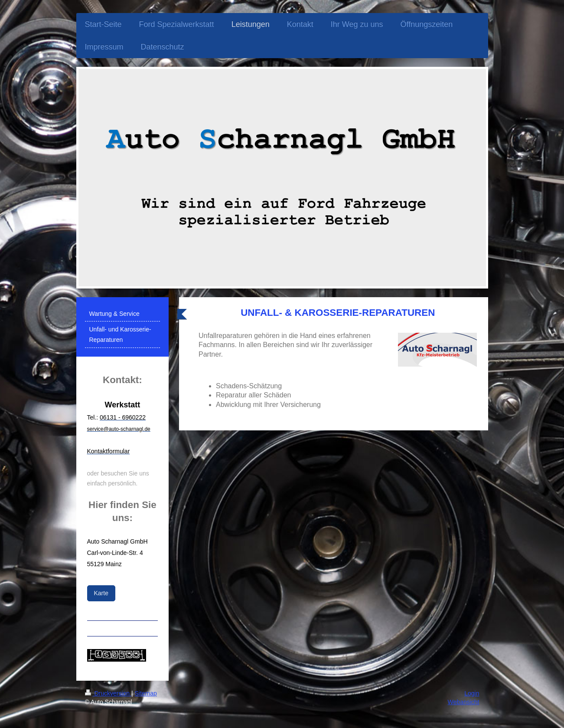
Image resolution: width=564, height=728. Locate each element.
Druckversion (108, 693)
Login (472, 693)
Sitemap (146, 693)
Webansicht (464, 702)
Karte (101, 593)
